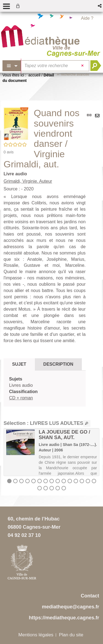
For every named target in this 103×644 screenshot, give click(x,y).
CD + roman (21, 398)
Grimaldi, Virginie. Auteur (28, 181)
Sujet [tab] (19, 364)
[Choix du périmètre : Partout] (12, 66)
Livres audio (21, 385)
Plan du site (71, 635)
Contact (90, 596)
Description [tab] (58, 364)
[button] (100, 6)
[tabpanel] (45, 389)
